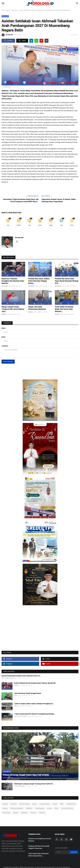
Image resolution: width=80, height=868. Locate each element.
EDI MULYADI (7, 35)
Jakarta (55, 804)
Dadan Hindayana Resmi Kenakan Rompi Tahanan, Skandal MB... (35, 683)
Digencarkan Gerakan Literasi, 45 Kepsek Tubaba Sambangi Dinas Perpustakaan (59, 200)
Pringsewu (42, 813)
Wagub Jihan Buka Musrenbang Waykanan (37, 308)
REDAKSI (4, 314)
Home (3, 10)
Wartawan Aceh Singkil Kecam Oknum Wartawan (40, 840)
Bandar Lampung (25, 804)
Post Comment (8, 362)
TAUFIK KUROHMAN (8, 778)
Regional (8, 10)
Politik (62, 804)
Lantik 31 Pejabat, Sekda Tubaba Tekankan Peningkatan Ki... (34, 704)
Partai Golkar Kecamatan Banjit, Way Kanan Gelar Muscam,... (64, 309)
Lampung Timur (71, 804)
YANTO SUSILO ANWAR (8, 678)
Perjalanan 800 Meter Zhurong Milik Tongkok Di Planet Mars (39, 847)
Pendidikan (29, 808)
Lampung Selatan (45, 804)
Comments (7, 323)
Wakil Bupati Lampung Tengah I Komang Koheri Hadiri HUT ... (34, 784)
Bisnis (56, 808)
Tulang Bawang (40, 808)
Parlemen (33, 813)
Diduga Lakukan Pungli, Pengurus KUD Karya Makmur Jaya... (13, 309)
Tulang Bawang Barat (17, 808)
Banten (34, 804)
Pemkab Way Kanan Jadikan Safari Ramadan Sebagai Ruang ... (39, 281)
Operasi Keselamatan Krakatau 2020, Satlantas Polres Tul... (21, 676)
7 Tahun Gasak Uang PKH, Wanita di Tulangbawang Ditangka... (35, 714)
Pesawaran (24, 813)
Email (3, 337)
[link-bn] (40, 400)
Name (4, 328)
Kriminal (49, 808)
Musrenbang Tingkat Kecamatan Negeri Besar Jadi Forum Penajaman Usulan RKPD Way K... (21, 200)
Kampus (5, 808)
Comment (5, 346)
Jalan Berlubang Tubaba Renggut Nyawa (28, 693)
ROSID (16, 696)
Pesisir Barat (6, 813)
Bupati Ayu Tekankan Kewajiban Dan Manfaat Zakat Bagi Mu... (13, 281)
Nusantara (14, 804)
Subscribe (74, 852)
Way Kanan (15, 10)
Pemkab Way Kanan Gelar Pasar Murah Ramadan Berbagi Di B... (67, 281)
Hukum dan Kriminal (67, 808)
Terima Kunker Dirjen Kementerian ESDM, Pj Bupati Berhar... (38, 855)
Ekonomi (15, 813)
